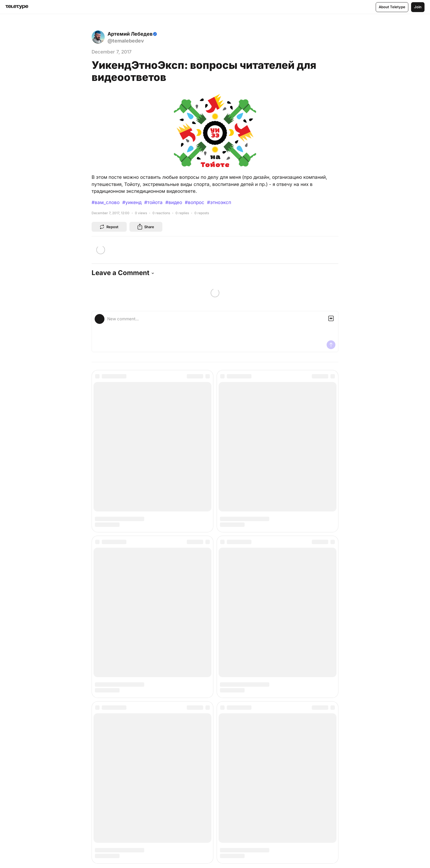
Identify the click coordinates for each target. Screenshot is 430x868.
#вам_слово (106, 202)
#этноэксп (219, 202)
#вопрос (195, 202)
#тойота (153, 202)
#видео (174, 202)
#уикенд (132, 202)
